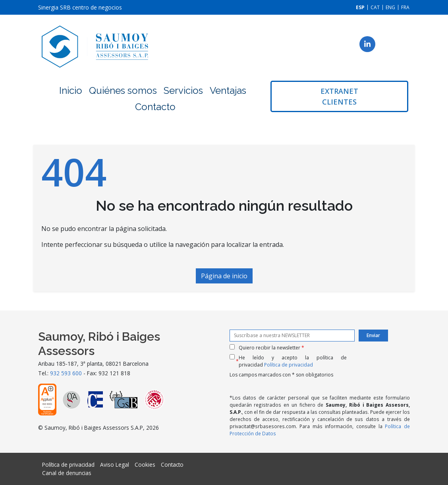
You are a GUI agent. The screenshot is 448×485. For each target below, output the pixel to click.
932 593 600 (66, 373)
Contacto (155, 107)
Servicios (183, 90)
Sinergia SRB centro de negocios (80, 7)
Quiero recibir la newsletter (271, 348)
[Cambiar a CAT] (375, 7)
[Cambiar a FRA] (405, 7)
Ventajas (228, 90)
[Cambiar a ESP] (360, 7)
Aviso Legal (115, 465)
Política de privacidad (289, 365)
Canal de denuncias (67, 473)
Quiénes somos (123, 90)
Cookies (145, 465)
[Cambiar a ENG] (390, 7)
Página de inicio (224, 276)
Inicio (71, 90)
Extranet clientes (339, 96)
